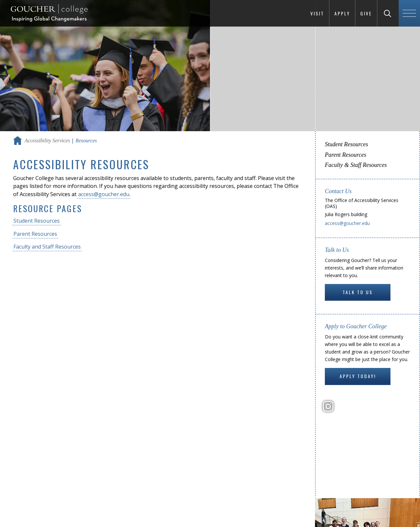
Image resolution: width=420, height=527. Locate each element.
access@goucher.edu (104, 194)
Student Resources (37, 221)
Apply (342, 13)
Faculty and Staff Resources (47, 247)
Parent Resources (35, 234)
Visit (317, 13)
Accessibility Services (47, 141)
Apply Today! (358, 376)
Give (366, 13)
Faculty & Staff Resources (356, 165)
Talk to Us (358, 292)
